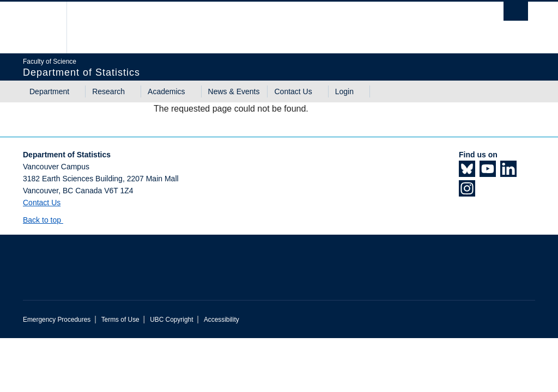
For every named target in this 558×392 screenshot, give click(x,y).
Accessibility (222, 320)
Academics (166, 91)
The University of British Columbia (49, 27)
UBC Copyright (171, 320)
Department (49, 91)
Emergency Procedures (57, 320)
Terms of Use (120, 320)
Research (108, 91)
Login (344, 91)
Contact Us (293, 91)
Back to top (47, 220)
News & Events (234, 91)
